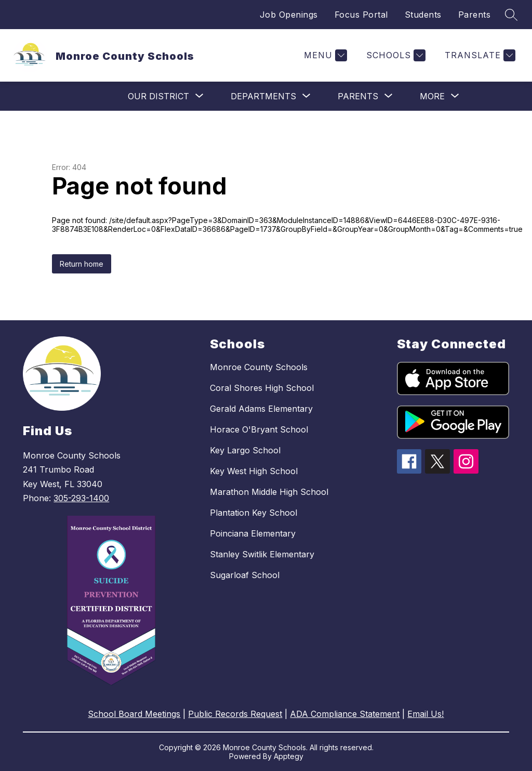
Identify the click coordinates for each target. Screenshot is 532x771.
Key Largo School (245, 450)
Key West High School (254, 471)
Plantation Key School (254, 513)
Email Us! (425, 714)
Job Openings (289, 15)
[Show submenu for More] (432, 96)
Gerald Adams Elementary (261, 409)
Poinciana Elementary (253, 533)
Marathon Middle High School (269, 492)
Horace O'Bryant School (259, 429)
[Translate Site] (479, 55)
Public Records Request (235, 714)
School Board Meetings (134, 714)
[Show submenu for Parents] (358, 96)
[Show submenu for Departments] (263, 96)
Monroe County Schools (259, 367)
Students (423, 15)
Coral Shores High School (262, 388)
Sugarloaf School (245, 575)
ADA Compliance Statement (345, 714)
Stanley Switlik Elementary (262, 554)
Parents (475, 15)
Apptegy (289, 756)
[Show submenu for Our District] (158, 96)
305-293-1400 (81, 498)
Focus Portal (361, 15)
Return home (82, 264)
